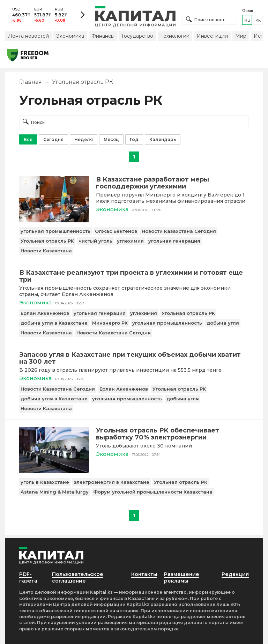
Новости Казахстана (46, 251)
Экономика (70, 36)
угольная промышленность (55, 231)
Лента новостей (28, 36)
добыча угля (223, 323)
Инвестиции (212, 36)
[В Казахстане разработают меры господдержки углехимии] (54, 220)
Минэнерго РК (110, 323)
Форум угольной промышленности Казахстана (153, 492)
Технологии (175, 36)
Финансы (103, 36)
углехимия (130, 241)
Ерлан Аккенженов (45, 313)
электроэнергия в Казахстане (111, 482)
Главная (31, 82)
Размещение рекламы (182, 578)
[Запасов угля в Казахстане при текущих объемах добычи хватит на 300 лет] (134, 358)
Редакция (235, 574)
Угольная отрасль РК (47, 241)
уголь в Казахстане (45, 482)
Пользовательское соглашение (78, 578)
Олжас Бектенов (116, 231)
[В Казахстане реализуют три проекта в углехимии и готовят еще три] (134, 276)
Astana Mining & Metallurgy (55, 492)
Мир (241, 36)
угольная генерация (174, 241)
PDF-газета (28, 578)
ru (247, 20)
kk (258, 20)
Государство (137, 36)
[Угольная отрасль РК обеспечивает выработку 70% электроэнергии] (54, 471)
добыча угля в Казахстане (54, 323)
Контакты (144, 574)
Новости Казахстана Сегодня (179, 231)
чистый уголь (95, 241)
